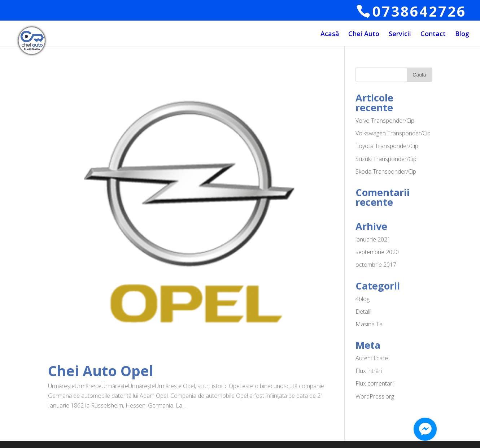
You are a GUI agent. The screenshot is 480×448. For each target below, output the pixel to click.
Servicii (400, 34)
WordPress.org (375, 396)
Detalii (363, 312)
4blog (363, 299)
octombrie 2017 (376, 265)
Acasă (330, 34)
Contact (433, 34)
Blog (462, 34)
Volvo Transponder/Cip (385, 121)
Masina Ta (369, 324)
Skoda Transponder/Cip (386, 171)
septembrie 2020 (377, 252)
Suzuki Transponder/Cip (386, 159)
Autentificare (372, 358)
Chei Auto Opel (101, 371)
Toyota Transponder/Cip (387, 146)
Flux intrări (369, 371)
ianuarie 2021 (373, 239)
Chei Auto (364, 34)
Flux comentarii (375, 383)
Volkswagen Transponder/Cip (393, 133)
